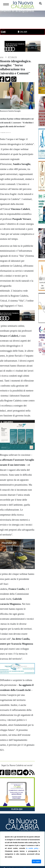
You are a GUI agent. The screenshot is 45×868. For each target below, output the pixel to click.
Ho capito (36, 861)
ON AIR (22, 32)
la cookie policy (33, 848)
